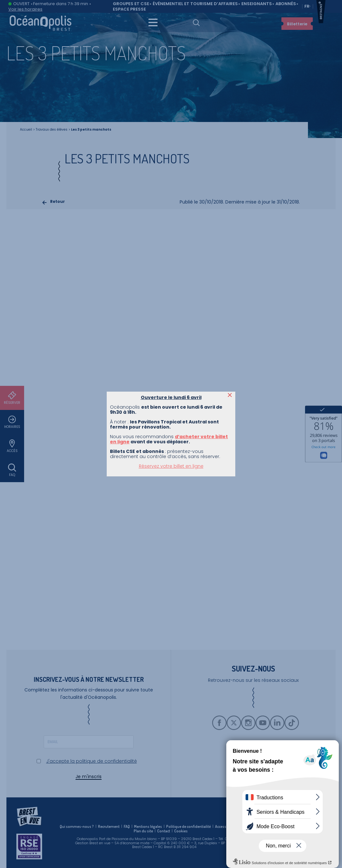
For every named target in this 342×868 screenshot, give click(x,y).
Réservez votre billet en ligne (171, 148)
